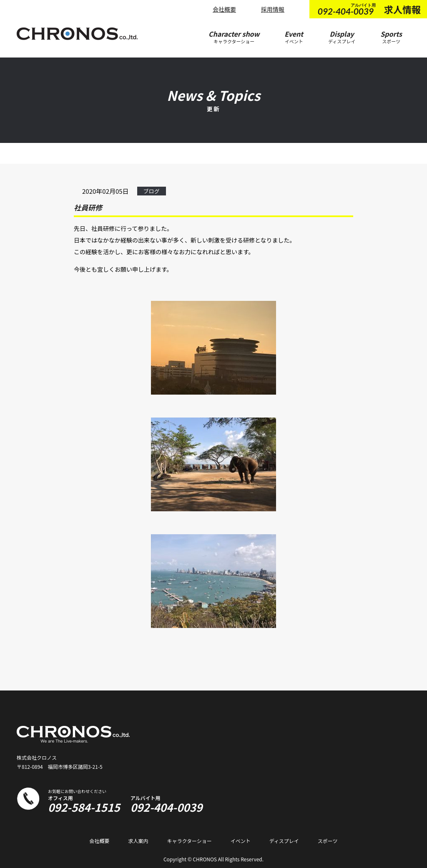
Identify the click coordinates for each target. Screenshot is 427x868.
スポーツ (328, 841)
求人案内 (138, 841)
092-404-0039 (167, 807)
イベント (241, 841)
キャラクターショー (189, 841)
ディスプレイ (284, 841)
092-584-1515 (84, 807)
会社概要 (224, 9)
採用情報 (273, 9)
